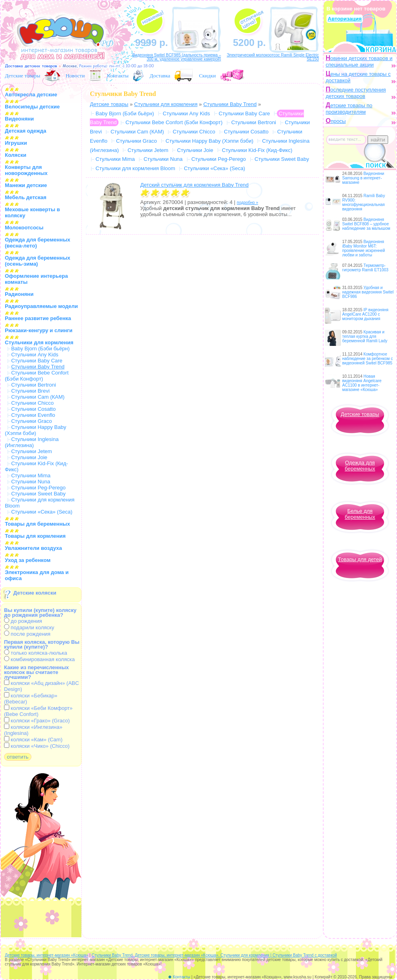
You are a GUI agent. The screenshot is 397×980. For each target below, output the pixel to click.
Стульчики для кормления (39, 342)
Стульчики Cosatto (34, 409)
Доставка (160, 76)
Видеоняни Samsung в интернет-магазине (363, 178)
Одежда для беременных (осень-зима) (37, 261)
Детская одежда (26, 131)
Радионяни (19, 294)
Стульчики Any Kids (35, 355)
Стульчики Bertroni (34, 385)
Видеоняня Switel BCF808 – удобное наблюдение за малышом (366, 224)
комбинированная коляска (39, 659)
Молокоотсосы (24, 228)
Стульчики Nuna (31, 482)
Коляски (16, 155)
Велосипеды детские (32, 107)
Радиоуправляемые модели (41, 306)
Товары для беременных (37, 524)
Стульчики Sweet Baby (38, 494)
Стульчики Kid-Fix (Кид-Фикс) (257, 150)
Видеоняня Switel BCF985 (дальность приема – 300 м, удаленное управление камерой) (177, 57)
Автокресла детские (31, 95)
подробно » (248, 203)
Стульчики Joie (29, 457)
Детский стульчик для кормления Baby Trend (194, 185)
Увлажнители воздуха (33, 548)
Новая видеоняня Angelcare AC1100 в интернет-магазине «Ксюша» (362, 383)
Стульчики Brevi (30, 391)
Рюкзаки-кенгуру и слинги (39, 330)
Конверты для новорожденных (26, 170)
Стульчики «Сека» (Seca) (42, 512)
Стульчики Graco (32, 421)
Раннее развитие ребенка (38, 318)
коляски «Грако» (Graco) (37, 721)
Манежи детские (26, 185)
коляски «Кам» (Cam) (33, 740)
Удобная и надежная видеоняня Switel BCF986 (368, 292)
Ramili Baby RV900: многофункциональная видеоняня (364, 202)
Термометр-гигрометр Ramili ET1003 (365, 268)
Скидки (208, 76)
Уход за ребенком (28, 560)
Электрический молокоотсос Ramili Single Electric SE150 (273, 57)
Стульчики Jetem (32, 451)
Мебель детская (26, 197)
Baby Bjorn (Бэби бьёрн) (41, 349)
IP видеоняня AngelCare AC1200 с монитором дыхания (365, 314)
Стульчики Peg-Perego (38, 488)
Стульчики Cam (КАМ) (38, 397)
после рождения (27, 634)
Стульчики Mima (31, 475)
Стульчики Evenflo (33, 415)
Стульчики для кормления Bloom (135, 168)
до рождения (23, 621)
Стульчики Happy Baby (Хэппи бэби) (35, 430)
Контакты (118, 76)
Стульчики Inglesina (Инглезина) (32, 442)
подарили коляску (29, 627)
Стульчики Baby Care (37, 361)
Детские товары (23, 76)
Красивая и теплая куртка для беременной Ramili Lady (365, 336)
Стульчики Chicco (33, 403)
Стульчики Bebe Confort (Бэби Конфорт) (37, 376)
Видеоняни (19, 119)
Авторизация (345, 19)
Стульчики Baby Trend (230, 104)
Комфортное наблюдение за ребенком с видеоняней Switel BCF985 (368, 359)
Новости (75, 76)
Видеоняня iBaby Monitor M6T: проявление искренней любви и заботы (364, 248)
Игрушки (16, 143)
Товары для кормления (35, 536)
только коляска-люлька (35, 653)
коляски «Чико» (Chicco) (37, 746)
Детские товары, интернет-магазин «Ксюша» (47, 955)
